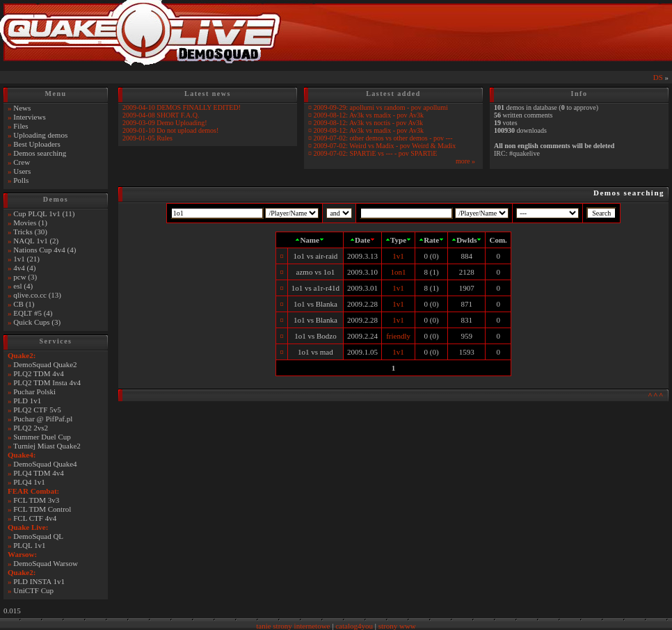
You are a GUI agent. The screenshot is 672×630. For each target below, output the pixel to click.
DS (658, 77)
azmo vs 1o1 (316, 272)
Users (22, 171)
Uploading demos (40, 135)
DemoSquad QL (38, 536)
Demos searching (40, 153)
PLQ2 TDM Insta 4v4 (47, 382)
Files (21, 126)
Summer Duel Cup (42, 437)
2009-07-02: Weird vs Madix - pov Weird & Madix (385, 146)
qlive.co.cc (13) (37, 295)
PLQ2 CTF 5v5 (37, 410)
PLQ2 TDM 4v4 (39, 373)
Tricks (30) (30, 232)
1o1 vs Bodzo (315, 336)
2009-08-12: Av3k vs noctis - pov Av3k (368, 123)
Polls (21, 180)
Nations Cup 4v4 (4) (45, 250)
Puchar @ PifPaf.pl (43, 419)
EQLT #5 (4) (33, 313)
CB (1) (24, 304)
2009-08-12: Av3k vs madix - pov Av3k (369, 115)
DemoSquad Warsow (46, 563)
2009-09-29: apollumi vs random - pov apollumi (381, 107)
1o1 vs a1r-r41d (315, 288)
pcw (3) (25, 277)
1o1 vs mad (315, 352)
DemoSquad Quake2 (45, 364)
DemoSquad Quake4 (45, 464)
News (22, 108)
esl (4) (23, 286)
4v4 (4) (24, 268)
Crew (22, 162)
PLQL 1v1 (29, 545)
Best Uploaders (37, 144)
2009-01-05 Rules (147, 138)
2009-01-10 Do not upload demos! (170, 130)
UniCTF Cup (33, 590)
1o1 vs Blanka (315, 304)
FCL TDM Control (42, 509)
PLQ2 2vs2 (31, 428)
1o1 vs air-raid (315, 256)
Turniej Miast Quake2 (47, 446)
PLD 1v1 (27, 401)
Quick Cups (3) (37, 322)
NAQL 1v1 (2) (36, 241)
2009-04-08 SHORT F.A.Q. (161, 115)
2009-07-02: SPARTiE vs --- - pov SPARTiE (376, 153)
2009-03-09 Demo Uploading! (165, 123)
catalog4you (354, 626)
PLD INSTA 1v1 (39, 581)
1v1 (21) (26, 259)
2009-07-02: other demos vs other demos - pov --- (383, 138)
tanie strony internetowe (293, 626)
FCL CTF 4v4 (35, 518)
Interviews (29, 117)
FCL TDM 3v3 (36, 500)
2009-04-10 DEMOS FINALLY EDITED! (182, 107)
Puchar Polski (34, 391)
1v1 (398, 256)
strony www (397, 626)
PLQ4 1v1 (29, 482)
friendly (398, 336)
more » (465, 161)
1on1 (399, 272)
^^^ (656, 395)
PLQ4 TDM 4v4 (39, 473)
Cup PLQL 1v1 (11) (44, 213)
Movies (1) (30, 223)
